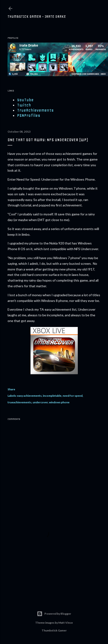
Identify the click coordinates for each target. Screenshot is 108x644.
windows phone (59, 402)
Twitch (24, 105)
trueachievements (19, 402)
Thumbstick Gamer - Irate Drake (37, 17)
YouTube (25, 100)
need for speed (73, 396)
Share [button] (11, 389)
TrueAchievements (35, 110)
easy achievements (29, 396)
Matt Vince (66, 623)
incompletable (52, 396)
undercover (40, 402)
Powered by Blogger (54, 614)
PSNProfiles (29, 115)
